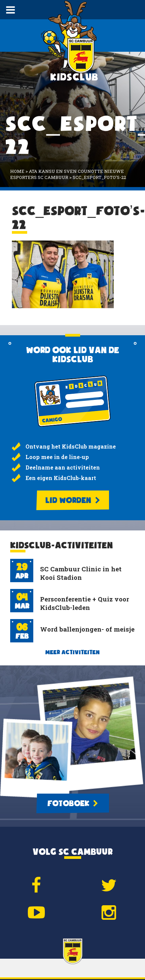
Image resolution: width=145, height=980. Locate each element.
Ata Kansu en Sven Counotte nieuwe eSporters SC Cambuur (67, 174)
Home (17, 171)
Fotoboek (73, 803)
